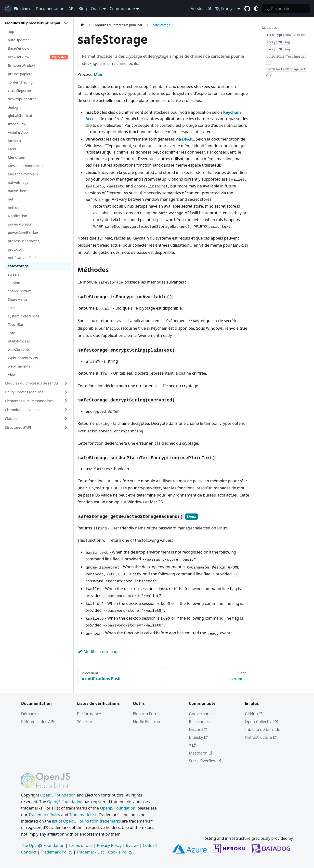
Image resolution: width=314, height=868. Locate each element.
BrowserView (38, 57)
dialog (13, 107)
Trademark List (83, 815)
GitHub (254, 714)
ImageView (17, 124)
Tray (11, 333)
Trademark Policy (44, 815)
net (11, 199)
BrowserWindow (21, 65)
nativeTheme (19, 191)
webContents (19, 349)
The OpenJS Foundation (43, 845)
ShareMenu (17, 299)
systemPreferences (24, 316)
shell (12, 308)
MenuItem (17, 157)
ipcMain (14, 141)
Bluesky (198, 737)
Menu (13, 149)
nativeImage (18, 182)
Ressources (199, 722)
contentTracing (20, 82)
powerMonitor (20, 224)
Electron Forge (146, 714)
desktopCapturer (22, 99)
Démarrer (30, 714)
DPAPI (188, 139)
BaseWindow (19, 48)
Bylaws (132, 845)
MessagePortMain (23, 174)
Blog (83, 9)
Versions (201, 9)
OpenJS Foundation (58, 795)
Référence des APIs (39, 722)
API (72, 9)
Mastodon (200, 753)
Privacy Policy (109, 845)
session (14, 283)
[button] (37, 23)
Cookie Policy (120, 852)
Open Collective (262, 722)
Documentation (50, 9)
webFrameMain (21, 366)
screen (13, 274)
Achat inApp (18, 132)
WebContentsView (23, 358)
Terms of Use (81, 845)
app (11, 32)
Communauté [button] (122, 9)
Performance (89, 714)
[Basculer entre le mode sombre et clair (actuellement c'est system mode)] (256, 9)
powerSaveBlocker (23, 233)
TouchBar (16, 324)
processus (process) (24, 241)
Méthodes (269, 28)
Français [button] (226, 9)
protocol (15, 249)
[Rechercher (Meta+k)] (286, 9)
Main (99, 74)
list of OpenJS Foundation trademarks (86, 821)
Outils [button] (96, 9)
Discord (198, 729)
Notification (18, 216)
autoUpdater (18, 40)
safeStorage (18, 266)
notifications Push (23, 258)
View (12, 375)
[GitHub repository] (247, 9)
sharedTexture (20, 291)
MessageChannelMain (26, 166)
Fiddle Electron (147, 722)
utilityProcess (19, 341)
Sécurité (85, 722)
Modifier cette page (99, 652)
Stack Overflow (205, 761)
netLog (14, 207)
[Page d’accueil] (82, 25)
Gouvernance (201, 714)
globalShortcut (20, 116)
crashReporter (20, 91)
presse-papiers (20, 74)
